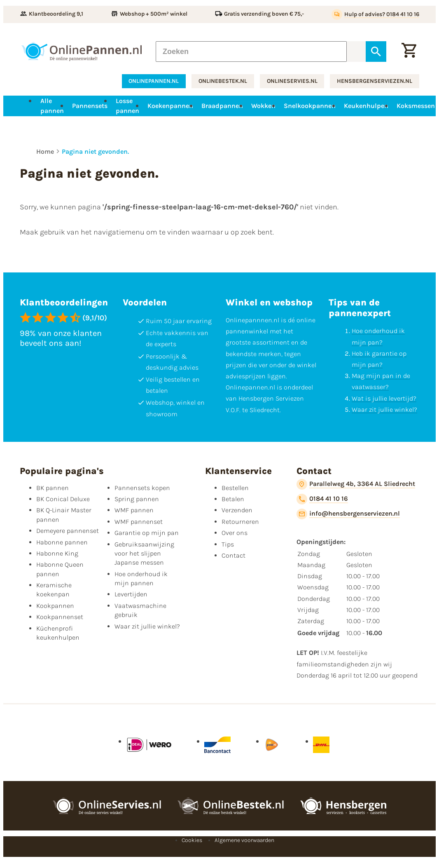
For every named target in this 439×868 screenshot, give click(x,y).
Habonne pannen (62, 542)
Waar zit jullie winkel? (384, 409)
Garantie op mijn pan (147, 533)
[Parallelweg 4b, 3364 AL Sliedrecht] (356, 484)
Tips (228, 544)
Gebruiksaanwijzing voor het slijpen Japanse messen (144, 554)
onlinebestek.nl (223, 81)
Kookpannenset (60, 617)
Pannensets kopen (142, 488)
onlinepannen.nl (154, 81)
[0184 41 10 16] (322, 499)
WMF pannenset (139, 522)
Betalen (233, 499)
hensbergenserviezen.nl (375, 81)
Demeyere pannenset (68, 531)
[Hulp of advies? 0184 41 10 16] (375, 14)
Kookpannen (55, 606)
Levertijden (131, 594)
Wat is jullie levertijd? (384, 398)
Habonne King (57, 553)
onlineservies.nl (292, 81)
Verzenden (237, 510)
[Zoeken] (251, 52)
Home (45, 151)
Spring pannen (137, 499)
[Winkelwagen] (409, 52)
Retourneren (240, 522)
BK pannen (53, 488)
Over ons (235, 533)
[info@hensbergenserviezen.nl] (348, 514)
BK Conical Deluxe (63, 499)
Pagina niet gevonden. (95, 151)
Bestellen (235, 488)
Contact (234, 555)
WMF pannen (134, 510)
